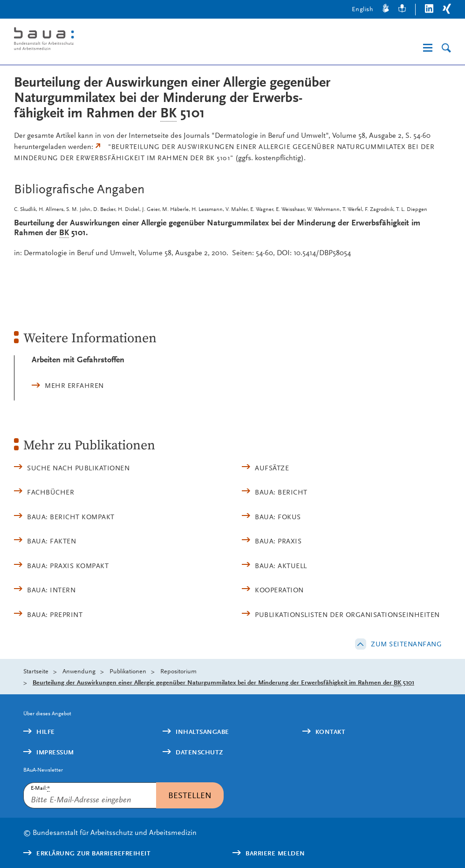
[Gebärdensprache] (386, 10)
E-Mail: (40, 788)
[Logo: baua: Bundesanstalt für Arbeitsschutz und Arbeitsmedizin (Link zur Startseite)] (109, 40)
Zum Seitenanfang (406, 644)
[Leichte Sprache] (402, 10)
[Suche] (446, 48)
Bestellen (190, 795)
